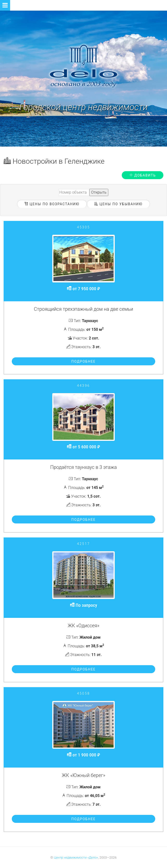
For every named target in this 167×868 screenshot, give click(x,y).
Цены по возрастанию (52, 204)
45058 (83, 693)
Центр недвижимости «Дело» (76, 857)
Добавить (143, 175)
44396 (83, 386)
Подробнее (83, 361)
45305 (83, 227)
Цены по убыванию (118, 204)
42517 (83, 544)
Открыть (99, 192)
